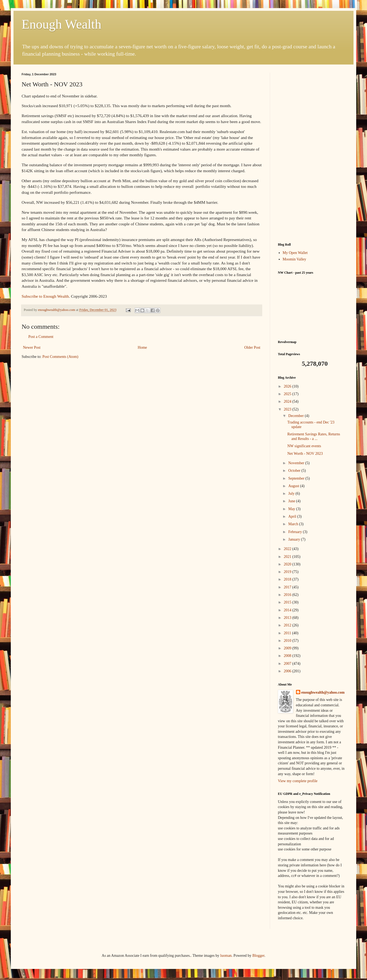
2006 (288, 671)
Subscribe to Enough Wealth (45, 296)
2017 (288, 587)
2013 (288, 618)
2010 (288, 641)
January (294, 539)
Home (142, 347)
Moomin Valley (294, 259)
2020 (288, 564)
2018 (288, 579)
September (297, 478)
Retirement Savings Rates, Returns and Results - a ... (314, 436)
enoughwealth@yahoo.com (323, 692)
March (294, 524)
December (296, 416)
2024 (288, 401)
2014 (288, 610)
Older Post (252, 347)
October (295, 471)
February (295, 532)
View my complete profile (298, 781)
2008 (288, 656)
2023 (288, 409)
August (294, 486)
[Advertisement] (312, 154)
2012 (288, 625)
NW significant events (304, 446)
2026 (288, 386)
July (292, 494)
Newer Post (32, 347)
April (293, 516)
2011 (288, 633)
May (292, 509)
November (297, 463)
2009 (288, 648)
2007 (288, 664)
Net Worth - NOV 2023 (305, 454)
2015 (288, 602)
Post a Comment (41, 337)
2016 (288, 595)
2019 (288, 572)
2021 (288, 557)
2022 (288, 549)
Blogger (258, 956)
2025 (288, 394)
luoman (226, 956)
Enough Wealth (61, 24)
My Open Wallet (295, 253)
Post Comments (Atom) (60, 357)
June (292, 501)
